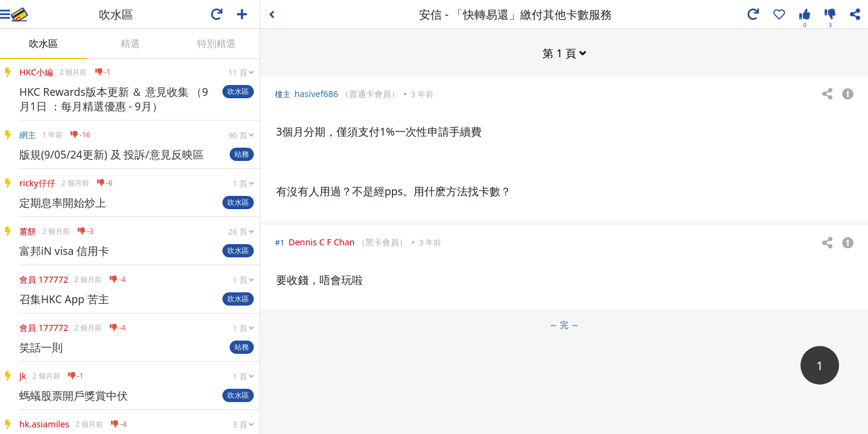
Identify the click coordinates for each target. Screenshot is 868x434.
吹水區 (43, 43)
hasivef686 (316, 94)
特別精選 (216, 43)
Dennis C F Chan (322, 242)
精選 (130, 43)
